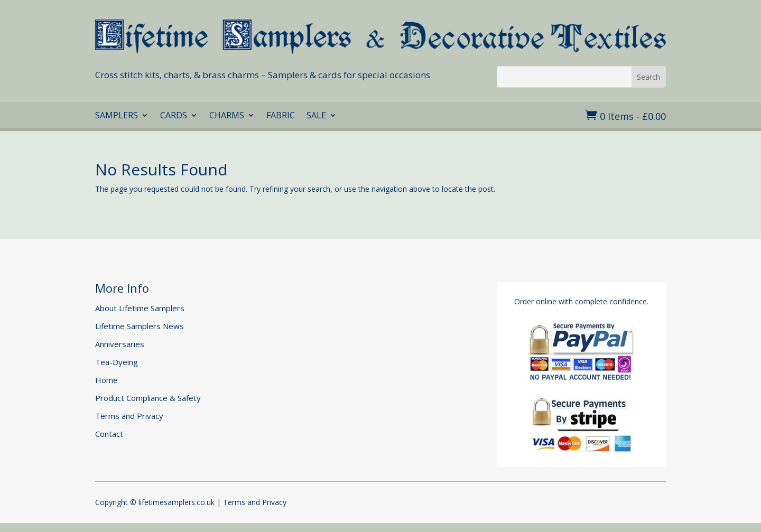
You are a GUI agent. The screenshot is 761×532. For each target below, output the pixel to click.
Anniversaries (120, 344)
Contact (109, 434)
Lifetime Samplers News (140, 326)
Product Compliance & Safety (148, 398)
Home (106, 380)
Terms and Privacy (129, 416)
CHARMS (227, 116)
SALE (316, 116)
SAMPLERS (117, 116)
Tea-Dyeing (117, 362)
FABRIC (281, 116)
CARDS (174, 116)
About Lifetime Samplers (140, 308)
